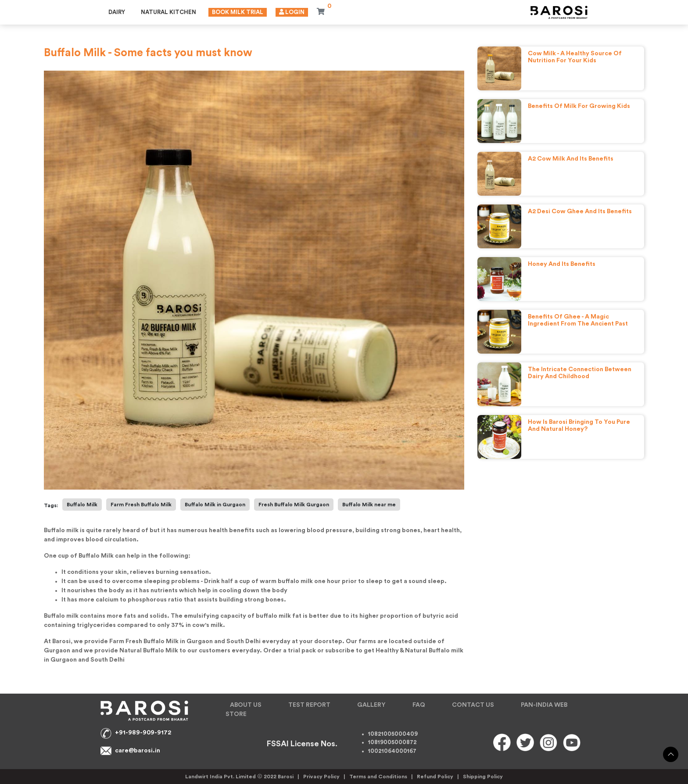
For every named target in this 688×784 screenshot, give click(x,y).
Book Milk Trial (238, 12)
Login (292, 12)
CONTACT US (473, 705)
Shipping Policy (483, 777)
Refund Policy (435, 777)
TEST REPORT (309, 705)
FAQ (419, 705)
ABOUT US (246, 705)
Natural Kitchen (168, 12)
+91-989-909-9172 (143, 733)
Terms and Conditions (378, 777)
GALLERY (371, 705)
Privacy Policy (321, 777)
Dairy (117, 12)
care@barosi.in (138, 751)
